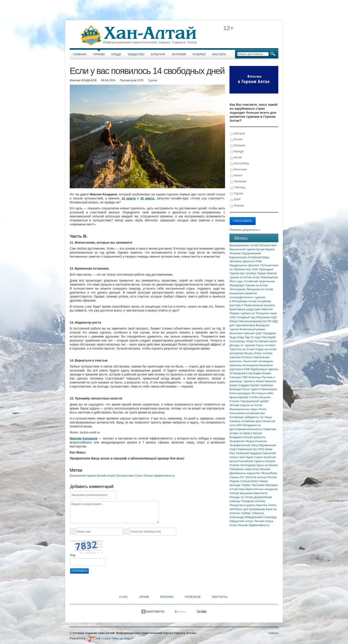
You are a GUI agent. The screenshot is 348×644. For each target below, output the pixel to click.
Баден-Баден (262, 373)
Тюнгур (235, 493)
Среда (116, 54)
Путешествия (125, 476)
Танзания (238, 182)
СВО (245, 377)
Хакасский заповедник (258, 361)
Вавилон (271, 381)
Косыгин (265, 397)
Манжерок (266, 365)
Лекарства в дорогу (243, 505)
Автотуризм (248, 465)
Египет (236, 140)
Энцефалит (238, 441)
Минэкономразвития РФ (256, 321)
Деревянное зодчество (245, 473)
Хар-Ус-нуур (253, 337)
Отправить (79, 571)
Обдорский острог (242, 521)
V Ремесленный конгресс (258, 305)
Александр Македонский (246, 517)
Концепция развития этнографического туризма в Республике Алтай (247, 297)
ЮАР (235, 200)
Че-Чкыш (266, 417)
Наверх (273, 633)
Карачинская (238, 257)
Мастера (219, 54)
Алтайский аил (255, 413)
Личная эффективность (159, 476)
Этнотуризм (238, 289)
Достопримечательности (246, 429)
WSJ (240, 425)
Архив (144, 597)
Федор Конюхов (256, 441)
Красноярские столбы (244, 397)
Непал (236, 176)
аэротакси (237, 369)
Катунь (249, 353)
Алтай (254, 245)
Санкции (236, 377)
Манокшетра (269, 277)
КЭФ (247, 369)
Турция (237, 194)
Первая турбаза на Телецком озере (253, 313)
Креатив (262, 505)
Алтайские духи (252, 421)
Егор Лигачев (261, 469)
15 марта (129, 198)
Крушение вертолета (254, 493)
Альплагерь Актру (242, 341)
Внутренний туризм (83, 476)
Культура (158, 54)
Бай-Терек (247, 457)
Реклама (167, 597)
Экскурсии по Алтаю (260, 289)
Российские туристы (252, 461)
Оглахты (248, 357)
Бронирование (240, 245)
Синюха (235, 421)
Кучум (261, 249)
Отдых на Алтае (266, 349)
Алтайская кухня (265, 341)
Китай (236, 158)
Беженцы (255, 377)
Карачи (270, 249)
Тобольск (258, 513)
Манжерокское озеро (244, 409)
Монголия (238, 170)
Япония (237, 206)
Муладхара (237, 285)
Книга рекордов (240, 393)
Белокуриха (251, 365)
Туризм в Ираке (254, 381)
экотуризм (237, 353)
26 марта (147, 198)
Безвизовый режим (252, 329)
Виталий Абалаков (265, 485)
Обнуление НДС (266, 317)
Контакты (220, 597)
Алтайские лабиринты (245, 417)
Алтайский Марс (258, 257)
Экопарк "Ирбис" (241, 485)
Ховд (241, 337)
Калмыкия (243, 453)
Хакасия (235, 357)
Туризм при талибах (243, 273)
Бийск (255, 481)
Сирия (259, 457)
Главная (80, 54)
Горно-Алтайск (266, 345)
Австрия (237, 134)
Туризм (99, 54)
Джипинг (254, 265)
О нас (124, 597)
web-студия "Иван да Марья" (111, 638)
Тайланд (238, 188)
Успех (139, 476)
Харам (262, 273)
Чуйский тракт (253, 333)
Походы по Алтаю (242, 497)
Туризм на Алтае (256, 285)
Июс (233, 453)
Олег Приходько (263, 269)
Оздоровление (251, 253)
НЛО (261, 449)
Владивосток (252, 425)
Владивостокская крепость (247, 437)
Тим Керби (269, 337)
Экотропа (236, 261)
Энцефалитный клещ (244, 445)
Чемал (263, 481)
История (179, 54)
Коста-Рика (239, 164)
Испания (238, 146)
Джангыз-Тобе (252, 261)
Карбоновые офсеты (264, 369)
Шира (269, 449)
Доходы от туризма (243, 345)
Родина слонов (240, 481)
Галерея (199, 54)
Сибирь (246, 513)
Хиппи (272, 505)
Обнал (234, 321)
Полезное (193, 597)
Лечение (236, 253)
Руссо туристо (252, 389)
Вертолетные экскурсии (262, 489)
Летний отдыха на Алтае (246, 405)
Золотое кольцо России (261, 477)
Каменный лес (248, 449)
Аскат (257, 277)
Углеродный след (241, 373)
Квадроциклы (239, 265)
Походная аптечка (253, 501)
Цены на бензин (267, 465)
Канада (237, 152)
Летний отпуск (106, 476)
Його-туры (237, 281)
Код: (73, 555)
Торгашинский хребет (254, 401)
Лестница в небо (262, 393)
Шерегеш (236, 365)
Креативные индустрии (245, 309)
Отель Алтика (263, 353)
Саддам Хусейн (249, 385)
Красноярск (269, 389)
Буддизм (256, 453)
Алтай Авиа (238, 489)
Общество (136, 54)
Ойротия (267, 309)
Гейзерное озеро (241, 469)
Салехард (270, 517)
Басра (234, 385)
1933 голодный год (242, 317)
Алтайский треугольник (259, 281)
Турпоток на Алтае (242, 349)
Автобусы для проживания (248, 509)
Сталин (235, 401)
